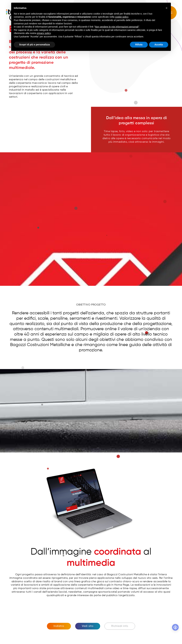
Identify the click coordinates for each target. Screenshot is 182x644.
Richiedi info (120, 626)
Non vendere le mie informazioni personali (117, 27)
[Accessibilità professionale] (175, 627)
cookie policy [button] (122, 17)
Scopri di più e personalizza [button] (34, 45)
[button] (167, 8)
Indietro (59, 626)
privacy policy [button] (44, 33)
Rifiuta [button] (139, 45)
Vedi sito (88, 626)
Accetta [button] (159, 45)
